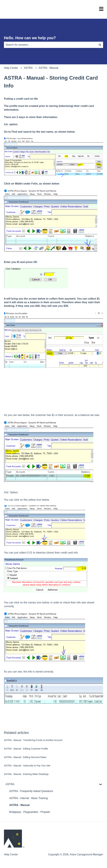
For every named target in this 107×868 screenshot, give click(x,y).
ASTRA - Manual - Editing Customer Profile (26, 749)
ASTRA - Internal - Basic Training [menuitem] (29, 798)
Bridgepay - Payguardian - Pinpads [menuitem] (30, 812)
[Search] (100, 45)
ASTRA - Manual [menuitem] (19, 805)
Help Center (11, 68)
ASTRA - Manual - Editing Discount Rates (25, 757)
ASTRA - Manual (48, 68)
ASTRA (28, 68)
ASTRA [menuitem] (10, 784)
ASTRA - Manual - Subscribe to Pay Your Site (27, 766)
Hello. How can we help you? (30, 38)
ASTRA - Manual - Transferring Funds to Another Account (33, 740)
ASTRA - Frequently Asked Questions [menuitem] (31, 791)
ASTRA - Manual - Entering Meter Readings (26, 774)
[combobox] (50, 45)
